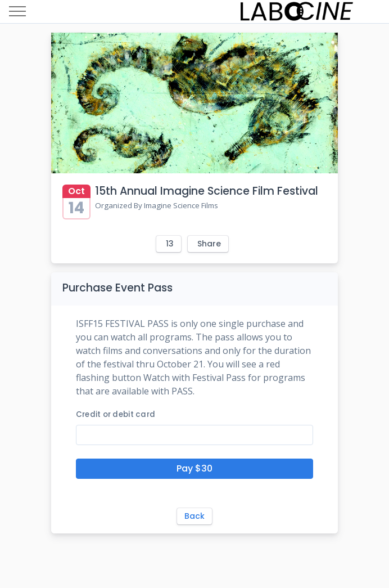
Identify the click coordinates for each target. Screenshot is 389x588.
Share (209, 244)
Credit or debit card (116, 414)
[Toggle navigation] (17, 12)
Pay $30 (194, 468)
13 (170, 244)
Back (194, 516)
